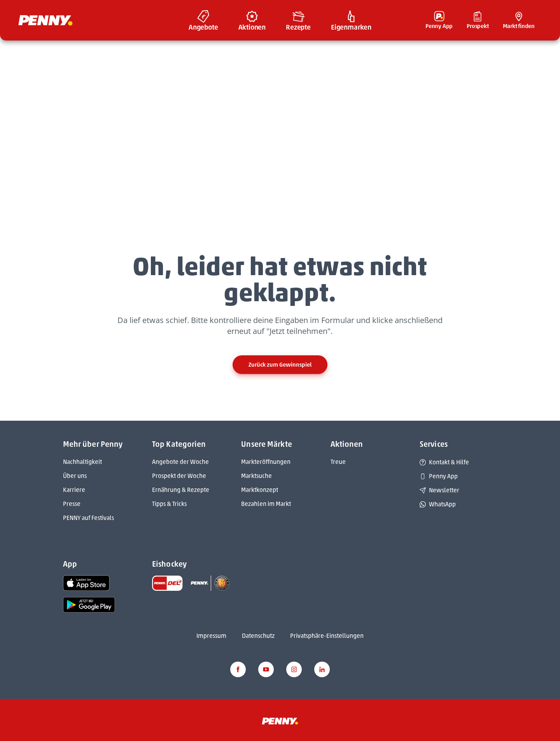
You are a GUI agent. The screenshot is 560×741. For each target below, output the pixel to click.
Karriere (74, 490)
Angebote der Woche (180, 462)
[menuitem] (203, 20)
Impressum (211, 636)
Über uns (75, 476)
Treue (338, 462)
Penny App (439, 476)
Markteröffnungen (266, 462)
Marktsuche (256, 476)
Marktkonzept (260, 490)
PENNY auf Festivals (88, 518)
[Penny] (280, 721)
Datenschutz (258, 636)
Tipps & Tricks (169, 504)
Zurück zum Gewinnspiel (280, 365)
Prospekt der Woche (179, 476)
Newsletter (439, 490)
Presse (72, 504)
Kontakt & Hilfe (444, 462)
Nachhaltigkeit (82, 462)
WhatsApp (438, 504)
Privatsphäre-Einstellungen (327, 636)
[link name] (86, 583)
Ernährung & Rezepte (181, 490)
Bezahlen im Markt (266, 504)
